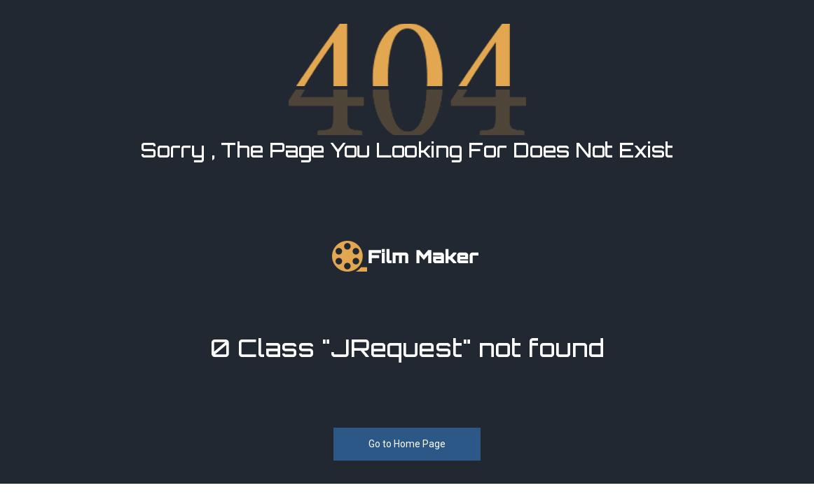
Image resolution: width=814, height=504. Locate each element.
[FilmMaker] (407, 255)
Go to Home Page (407, 443)
